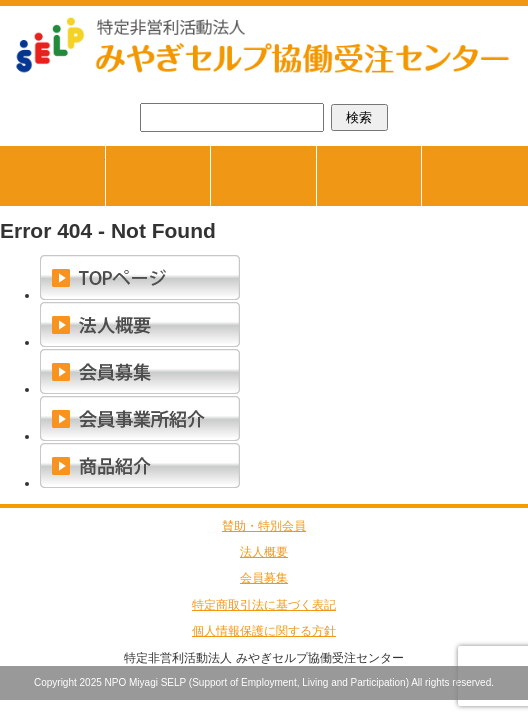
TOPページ (105, 153)
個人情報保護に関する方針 (264, 631)
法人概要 (264, 552)
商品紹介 (316, 153)
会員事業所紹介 (421, 153)
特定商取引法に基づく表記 (264, 605)
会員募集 (264, 578)
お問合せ (475, 176)
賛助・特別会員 (264, 526)
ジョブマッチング (210, 153)
